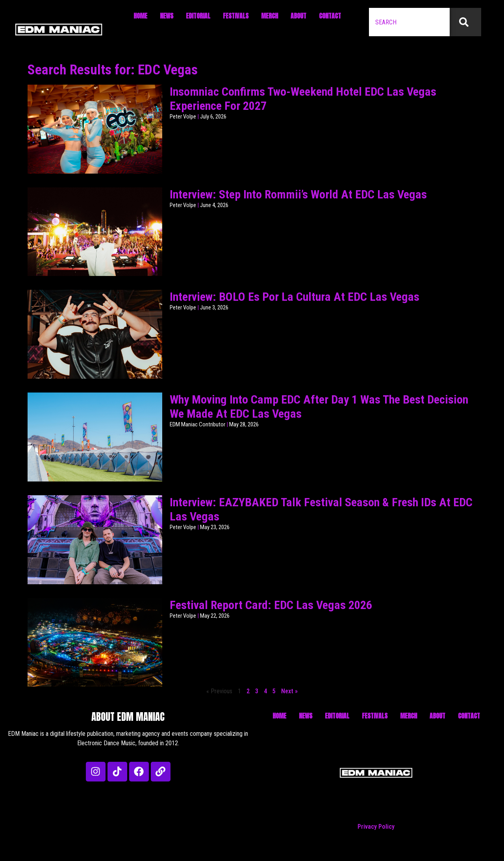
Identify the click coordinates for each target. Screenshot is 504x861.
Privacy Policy (376, 827)
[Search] (465, 22)
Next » (289, 691)
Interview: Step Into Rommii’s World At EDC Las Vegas (298, 194)
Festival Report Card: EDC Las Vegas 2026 (271, 605)
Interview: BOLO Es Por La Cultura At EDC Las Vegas (295, 297)
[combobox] (409, 22)
